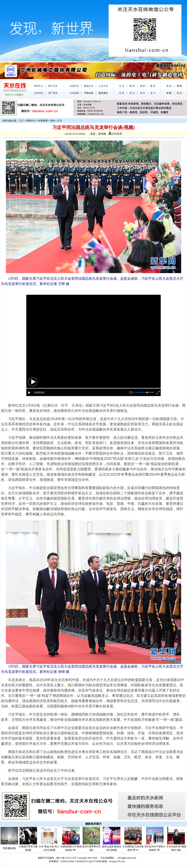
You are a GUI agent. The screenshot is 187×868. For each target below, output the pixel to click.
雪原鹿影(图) (9, 848)
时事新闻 (43, 121)
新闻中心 (31, 121)
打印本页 (115, 134)
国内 (53, 121)
